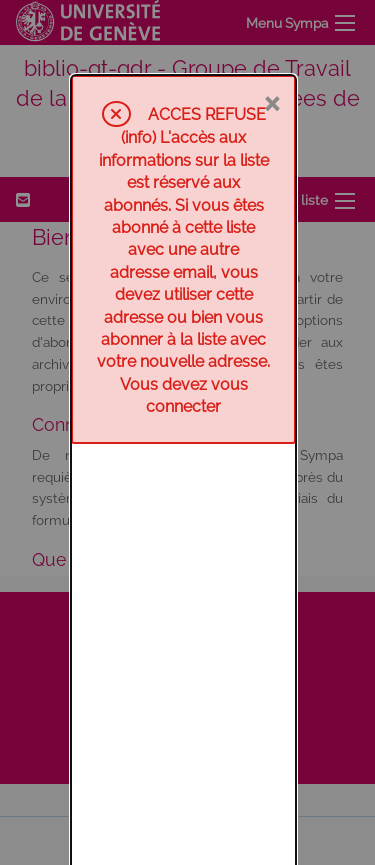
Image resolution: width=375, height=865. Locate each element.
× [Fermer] (271, 27)
